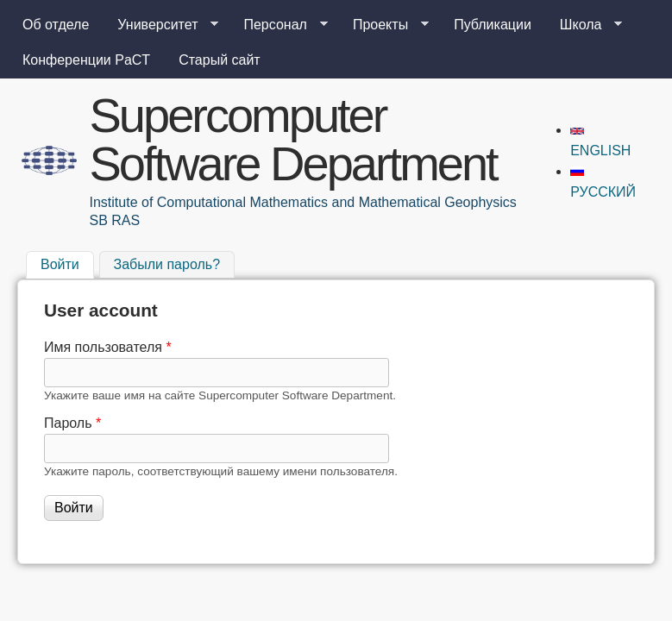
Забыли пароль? (167, 265)
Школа (584, 25)
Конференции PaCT (86, 60)
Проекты (384, 25)
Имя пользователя (108, 347)
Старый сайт (220, 60)
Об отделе (56, 25)
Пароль (72, 423)
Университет (161, 25)
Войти (67, 263)
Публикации (493, 25)
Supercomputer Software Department (293, 139)
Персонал (278, 25)
